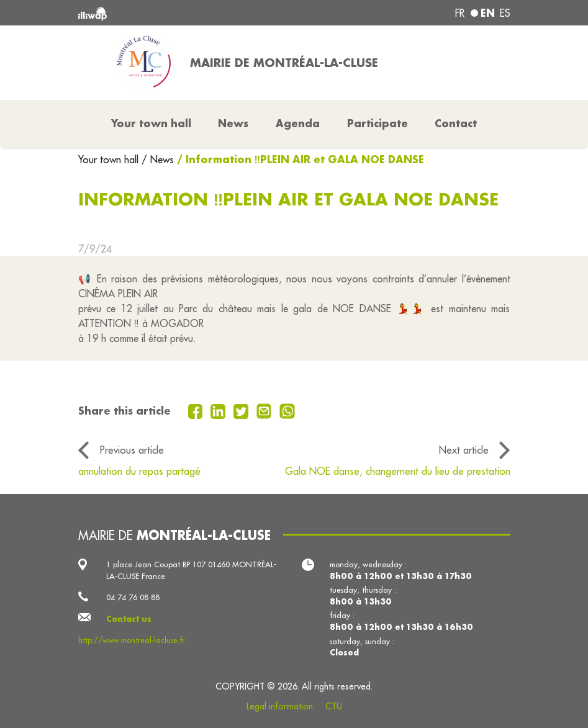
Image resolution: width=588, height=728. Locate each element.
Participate (378, 123)
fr (460, 13)
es (505, 13)
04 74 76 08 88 (133, 597)
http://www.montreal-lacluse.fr (131, 640)
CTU (334, 706)
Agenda (298, 123)
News (233, 123)
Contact (456, 123)
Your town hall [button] (151, 123)
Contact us (129, 619)
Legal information (280, 706)
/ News (158, 160)
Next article (464, 450)
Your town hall (110, 160)
